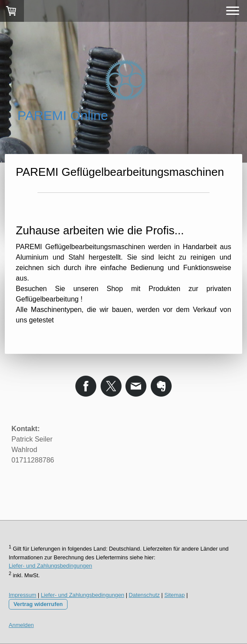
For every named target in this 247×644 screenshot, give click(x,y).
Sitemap (174, 595)
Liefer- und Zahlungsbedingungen (50, 566)
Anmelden (21, 625)
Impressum (22, 595)
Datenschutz (144, 595)
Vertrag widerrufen (38, 604)
